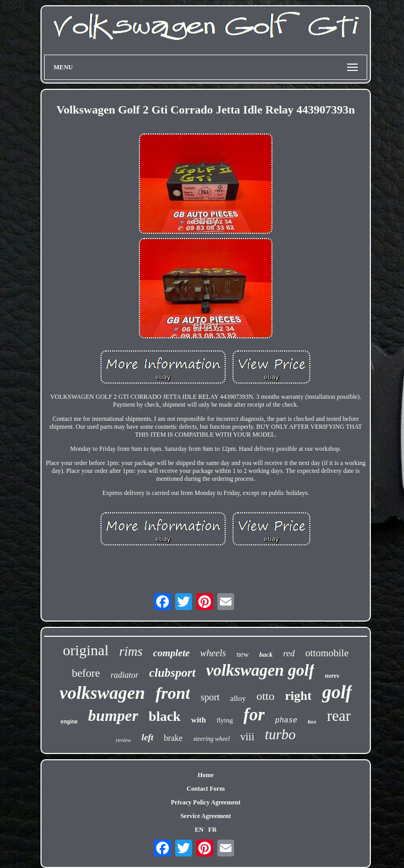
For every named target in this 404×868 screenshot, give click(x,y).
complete (171, 653)
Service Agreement (206, 816)
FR (213, 830)
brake (174, 738)
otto (265, 696)
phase (286, 720)
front (173, 693)
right (299, 696)
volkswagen (102, 693)
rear (339, 716)
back (266, 654)
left (148, 737)
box (312, 721)
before (86, 673)
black (165, 716)
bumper (113, 715)
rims (131, 651)
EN (199, 830)
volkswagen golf (260, 670)
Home (206, 775)
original (85, 650)
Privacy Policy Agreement (206, 802)
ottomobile (327, 653)
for (254, 715)
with (198, 720)
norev (332, 676)
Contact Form (206, 789)
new (243, 654)
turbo (280, 735)
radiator (124, 675)
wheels (213, 653)
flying (225, 720)
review (123, 740)
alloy (238, 698)
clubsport (172, 673)
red (289, 653)
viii (248, 737)
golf (337, 692)
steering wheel (211, 739)
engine (69, 722)
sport (210, 697)
